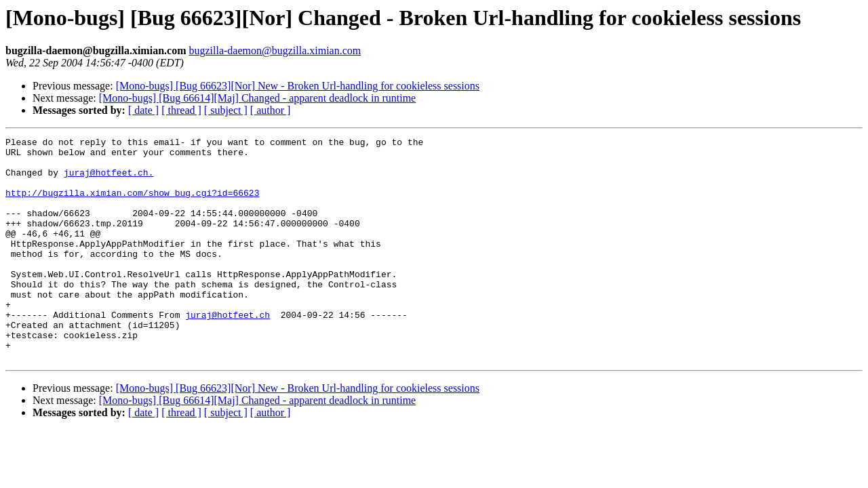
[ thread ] (181, 110)
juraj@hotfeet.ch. (109, 180)
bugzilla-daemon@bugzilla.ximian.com (275, 50)
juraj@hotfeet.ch (228, 351)
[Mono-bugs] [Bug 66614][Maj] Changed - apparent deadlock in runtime (257, 98)
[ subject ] (226, 110)
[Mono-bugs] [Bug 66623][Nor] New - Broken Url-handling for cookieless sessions (298, 86)
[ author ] (271, 110)
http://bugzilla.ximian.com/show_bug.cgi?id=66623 (132, 205)
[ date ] (143, 110)
